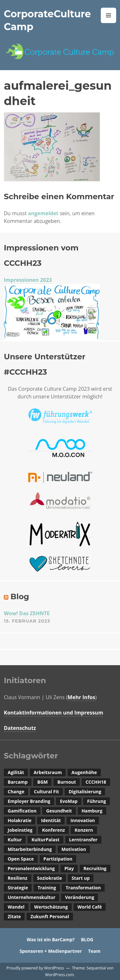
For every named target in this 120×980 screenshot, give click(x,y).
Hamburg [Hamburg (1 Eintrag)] (92, 811)
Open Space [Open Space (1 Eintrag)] (21, 859)
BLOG (87, 939)
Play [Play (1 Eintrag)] (69, 868)
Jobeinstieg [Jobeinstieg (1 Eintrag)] (20, 830)
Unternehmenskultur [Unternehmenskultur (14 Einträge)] (32, 897)
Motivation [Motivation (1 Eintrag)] (74, 849)
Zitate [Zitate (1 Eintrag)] (14, 916)
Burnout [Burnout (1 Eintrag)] (67, 782)
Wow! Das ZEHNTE (27, 613)
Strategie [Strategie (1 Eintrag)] (18, 888)
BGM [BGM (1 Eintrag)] (42, 782)
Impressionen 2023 (28, 280)
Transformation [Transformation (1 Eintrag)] (83, 888)
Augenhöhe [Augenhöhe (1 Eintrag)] (84, 772)
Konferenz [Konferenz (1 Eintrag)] (53, 830)
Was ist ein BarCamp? (51, 939)
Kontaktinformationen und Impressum (53, 713)
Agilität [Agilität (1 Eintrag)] (16, 772)
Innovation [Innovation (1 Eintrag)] (83, 820)
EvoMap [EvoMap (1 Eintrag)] (69, 801)
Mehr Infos (81, 697)
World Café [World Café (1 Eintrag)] (90, 907)
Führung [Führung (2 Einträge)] (96, 801)
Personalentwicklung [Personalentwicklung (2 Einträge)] (31, 868)
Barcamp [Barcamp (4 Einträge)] (18, 782)
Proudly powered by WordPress (35, 968)
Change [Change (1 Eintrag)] (16, 792)
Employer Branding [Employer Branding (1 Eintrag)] (29, 801)
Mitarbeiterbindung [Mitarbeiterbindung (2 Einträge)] (30, 849)
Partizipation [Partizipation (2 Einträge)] (58, 859)
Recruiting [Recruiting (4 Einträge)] (95, 868)
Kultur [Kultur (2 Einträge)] (15, 840)
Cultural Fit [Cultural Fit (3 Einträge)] (46, 792)
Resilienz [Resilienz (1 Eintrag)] (18, 878)
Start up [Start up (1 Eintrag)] (81, 878)
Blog (20, 596)
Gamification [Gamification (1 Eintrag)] (22, 811)
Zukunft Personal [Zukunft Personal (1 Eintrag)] (50, 916)
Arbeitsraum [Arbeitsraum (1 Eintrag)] (48, 772)
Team (94, 951)
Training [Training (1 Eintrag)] (47, 888)
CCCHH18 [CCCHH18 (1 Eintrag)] (96, 782)
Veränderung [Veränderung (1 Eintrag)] (80, 897)
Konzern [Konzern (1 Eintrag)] (84, 830)
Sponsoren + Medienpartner (51, 951)
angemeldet (43, 213)
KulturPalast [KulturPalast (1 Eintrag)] (45, 840)
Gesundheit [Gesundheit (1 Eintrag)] (59, 811)
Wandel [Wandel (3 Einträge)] (16, 907)
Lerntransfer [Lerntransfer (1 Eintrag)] (83, 840)
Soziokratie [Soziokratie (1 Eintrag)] (50, 878)
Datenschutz (20, 728)
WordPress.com (60, 975)
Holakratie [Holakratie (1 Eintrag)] (20, 820)
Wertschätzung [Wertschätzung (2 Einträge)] (51, 907)
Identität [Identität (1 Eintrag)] (51, 820)
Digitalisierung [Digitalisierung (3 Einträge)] (85, 792)
